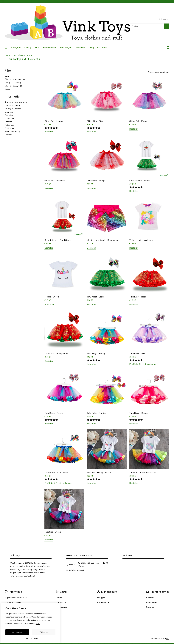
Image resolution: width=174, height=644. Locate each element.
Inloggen (101, 598)
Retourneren (152, 602)
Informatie (102, 47)
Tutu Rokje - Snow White (56, 473)
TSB (168, 638)
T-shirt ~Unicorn (52, 297)
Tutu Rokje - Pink (137, 354)
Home (7, 55)
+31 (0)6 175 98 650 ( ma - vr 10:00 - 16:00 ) (92, 565)
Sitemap (9, 135)
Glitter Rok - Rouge (96, 181)
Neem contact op (13, 131)
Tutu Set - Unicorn (53, 532)
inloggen (164, 19)
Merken (59, 598)
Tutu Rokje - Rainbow (97, 413)
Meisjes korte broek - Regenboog (103, 240)
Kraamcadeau (50, 47)
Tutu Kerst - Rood (138, 297)
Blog (92, 47)
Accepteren (17, 632)
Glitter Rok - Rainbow (55, 181)
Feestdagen (66, 47)
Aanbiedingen (62, 607)
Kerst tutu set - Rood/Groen (58, 240)
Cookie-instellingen (31, 638)
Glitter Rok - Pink (95, 121)
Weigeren (44, 632)
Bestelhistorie (103, 602)
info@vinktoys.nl (77, 570)
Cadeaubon (80, 47)
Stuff (37, 47)
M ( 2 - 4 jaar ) (14, 83)
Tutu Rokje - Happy (96, 354)
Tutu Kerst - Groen (96, 297)
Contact (150, 598)
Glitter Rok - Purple (138, 121)
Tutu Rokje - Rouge (138, 413)
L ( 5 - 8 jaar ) (13, 86)
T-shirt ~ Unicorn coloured (141, 240)
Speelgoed (16, 47)
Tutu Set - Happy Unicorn (99, 473)
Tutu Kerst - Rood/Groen (56, 354)
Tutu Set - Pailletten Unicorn (143, 473)
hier (38, 623)
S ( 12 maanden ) (15, 79)
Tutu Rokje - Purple (54, 413)
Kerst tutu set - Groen (140, 181)
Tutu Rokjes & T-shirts (22, 55)
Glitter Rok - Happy (54, 121)
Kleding (28, 47)
